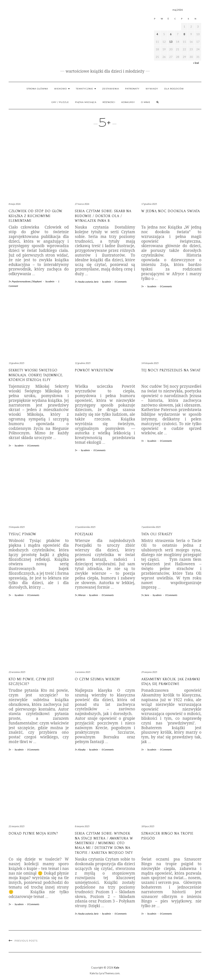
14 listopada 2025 (150, 363)
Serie (96, 282)
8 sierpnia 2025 (82, 826)
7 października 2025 (151, 527)
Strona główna (37, 89)
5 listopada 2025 (17, 527)
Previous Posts (26, 941)
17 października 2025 (85, 527)
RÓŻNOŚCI (109, 102)
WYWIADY (152, 89)
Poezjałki (84, 534)
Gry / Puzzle (60, 102)
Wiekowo (62, 89)
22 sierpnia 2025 (17, 826)
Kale (117, 968)
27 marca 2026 (82, 204)
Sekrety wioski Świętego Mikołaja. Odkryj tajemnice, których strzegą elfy (36, 375)
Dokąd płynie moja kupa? (33, 833)
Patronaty (132, 89)
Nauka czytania (86, 282)
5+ (10, 281)
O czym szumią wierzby (98, 679)
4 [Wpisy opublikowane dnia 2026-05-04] (157, 34)
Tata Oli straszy (157, 534)
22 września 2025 (17, 672)
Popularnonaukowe (21, 281)
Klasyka (82, 750)
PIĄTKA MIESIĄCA (86, 102)
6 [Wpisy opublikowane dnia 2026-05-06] (171, 34)
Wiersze (82, 595)
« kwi (196, 63)
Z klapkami (37, 281)
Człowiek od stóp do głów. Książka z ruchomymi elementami (36, 216)
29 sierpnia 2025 (149, 672)
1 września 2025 (83, 672)
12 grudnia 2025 (83, 363)
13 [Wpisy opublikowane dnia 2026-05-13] (171, 42)
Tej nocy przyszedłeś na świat (171, 370)
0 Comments (121, 282)
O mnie (146, 102)
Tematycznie (86, 89)
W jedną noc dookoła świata (171, 211)
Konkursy (128, 102)
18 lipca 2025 (148, 826)
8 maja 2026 (15, 204)
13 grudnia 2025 (16, 363)
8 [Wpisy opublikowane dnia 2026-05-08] (184, 34)
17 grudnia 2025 (149, 204)
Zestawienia (111, 89)
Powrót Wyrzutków (94, 370)
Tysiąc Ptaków (22, 534)
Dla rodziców (174, 89)
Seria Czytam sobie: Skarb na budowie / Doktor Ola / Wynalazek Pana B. (103, 216)
